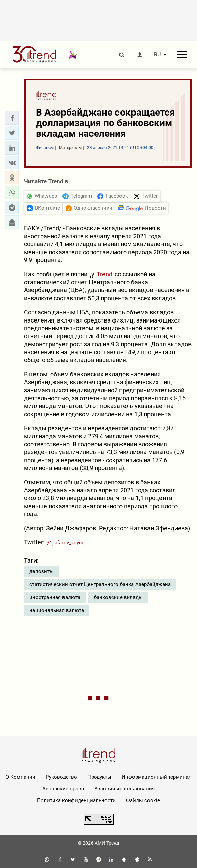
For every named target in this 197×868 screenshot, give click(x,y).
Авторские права (63, 789)
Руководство (61, 777)
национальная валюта (57, 610)
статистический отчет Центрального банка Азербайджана (100, 584)
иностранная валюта (55, 597)
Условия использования (124, 789)
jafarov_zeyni (68, 543)
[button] (12, 118)
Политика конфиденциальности (76, 800)
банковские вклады (118, 597)
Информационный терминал (157, 777)
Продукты (99, 777)
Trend (104, 274)
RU (157, 55)
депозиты (41, 571)
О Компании (20, 777)
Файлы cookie (143, 800)
